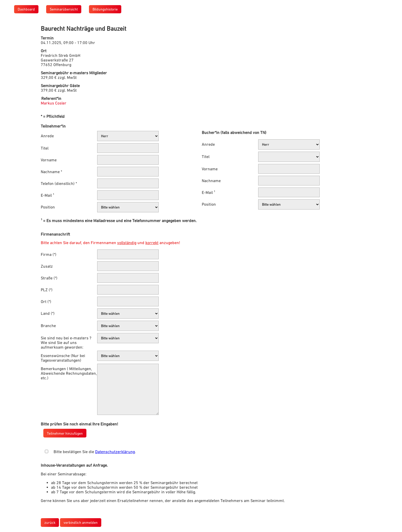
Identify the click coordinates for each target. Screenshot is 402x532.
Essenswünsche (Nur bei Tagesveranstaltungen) (63, 358)
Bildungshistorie (105, 9)
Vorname (49, 160)
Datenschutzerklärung (115, 452)
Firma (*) (49, 254)
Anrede (47, 136)
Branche (48, 326)
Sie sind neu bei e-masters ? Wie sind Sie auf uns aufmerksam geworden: (66, 342)
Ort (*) (46, 301)
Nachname (211, 181)
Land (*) (48, 313)
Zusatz (47, 266)
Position (48, 207)
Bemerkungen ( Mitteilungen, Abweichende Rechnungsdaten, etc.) (69, 373)
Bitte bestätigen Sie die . (95, 452)
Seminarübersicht (64, 9)
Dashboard (26, 9)
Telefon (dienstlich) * (59, 183)
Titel (45, 148)
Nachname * (51, 172)
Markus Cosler (54, 103)
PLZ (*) (47, 290)
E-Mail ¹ (47, 195)
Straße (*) (49, 278)
